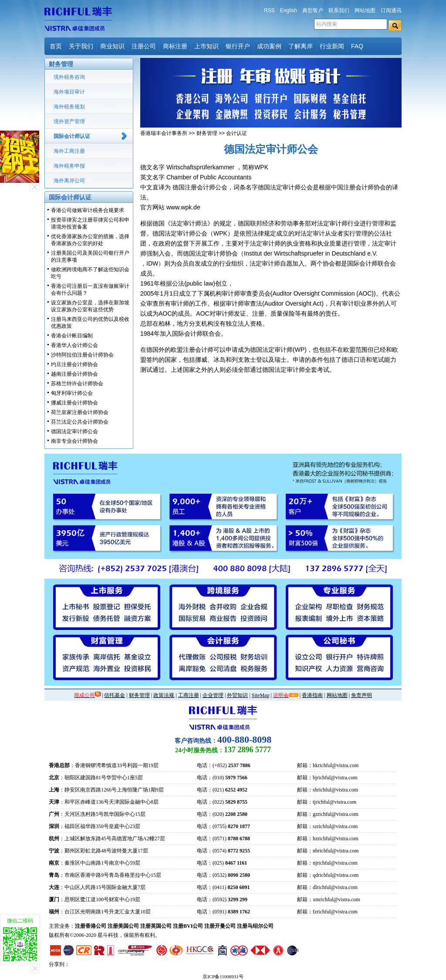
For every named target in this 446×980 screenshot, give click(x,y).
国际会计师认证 (72, 136)
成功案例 (269, 46)
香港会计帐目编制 (72, 336)
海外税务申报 (69, 166)
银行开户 (238, 46)
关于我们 (81, 46)
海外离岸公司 (69, 181)
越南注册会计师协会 (74, 374)
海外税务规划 (69, 107)
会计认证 (237, 133)
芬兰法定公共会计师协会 (80, 422)
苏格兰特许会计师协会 (77, 384)
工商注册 (189, 695)
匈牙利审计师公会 (72, 393)
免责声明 (362, 695)
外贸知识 (237, 695)
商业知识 (112, 46)
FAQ (357, 46)
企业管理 (213, 695)
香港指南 (312, 695)
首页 (56, 46)
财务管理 (207, 133)
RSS (269, 10)
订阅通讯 (391, 10)
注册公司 (144, 46)
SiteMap (261, 695)
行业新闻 (332, 46)
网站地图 (365, 10)
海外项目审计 (69, 92)
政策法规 (164, 695)
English (289, 10)
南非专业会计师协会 (74, 441)
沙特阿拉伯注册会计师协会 (82, 355)
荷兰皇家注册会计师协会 (80, 412)
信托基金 (115, 695)
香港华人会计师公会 (74, 345)
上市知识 (206, 46)
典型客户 (313, 10)
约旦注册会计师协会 (74, 364)
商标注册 (175, 46)
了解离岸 (301, 46)
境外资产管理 (69, 121)
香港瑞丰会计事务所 (164, 133)
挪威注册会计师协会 (74, 403)
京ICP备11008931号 (223, 977)
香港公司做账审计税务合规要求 (88, 210)
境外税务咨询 (69, 77)
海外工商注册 (69, 151)
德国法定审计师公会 (74, 431)
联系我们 (339, 10)
